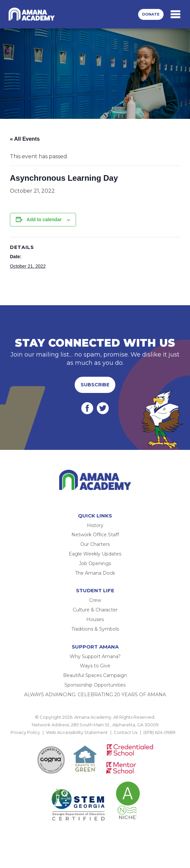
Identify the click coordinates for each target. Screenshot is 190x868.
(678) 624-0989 (159, 732)
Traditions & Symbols (95, 629)
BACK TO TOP (95, 740)
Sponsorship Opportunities (95, 685)
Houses (95, 619)
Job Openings (95, 563)
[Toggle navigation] (175, 14)
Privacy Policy (25, 732)
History (95, 525)
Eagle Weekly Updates (95, 554)
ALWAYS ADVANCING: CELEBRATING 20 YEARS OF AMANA (95, 695)
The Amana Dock (95, 573)
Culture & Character (95, 610)
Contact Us (126, 732)
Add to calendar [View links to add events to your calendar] (44, 219)
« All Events (25, 139)
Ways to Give (95, 666)
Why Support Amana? (95, 656)
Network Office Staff (95, 535)
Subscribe (95, 385)
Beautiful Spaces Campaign (95, 675)
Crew (95, 600)
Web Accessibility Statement (77, 732)
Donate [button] (151, 14)
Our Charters (95, 544)
